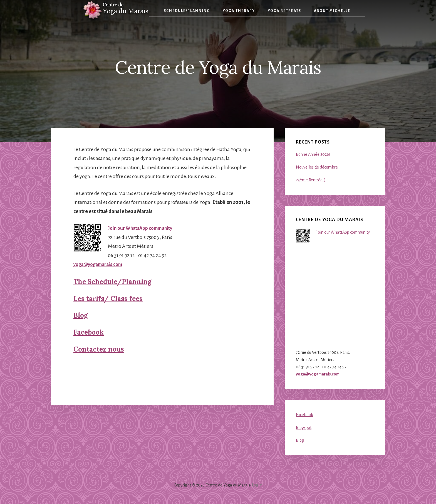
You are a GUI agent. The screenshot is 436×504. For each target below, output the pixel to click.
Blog (81, 315)
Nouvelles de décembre (317, 167)
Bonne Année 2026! (313, 154)
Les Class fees (108, 299)
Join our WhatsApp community (142, 228)
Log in (257, 485)
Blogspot (304, 428)
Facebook (89, 332)
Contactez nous (99, 349)
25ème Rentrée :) (311, 180)
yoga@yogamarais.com (100, 264)
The (112, 282)
